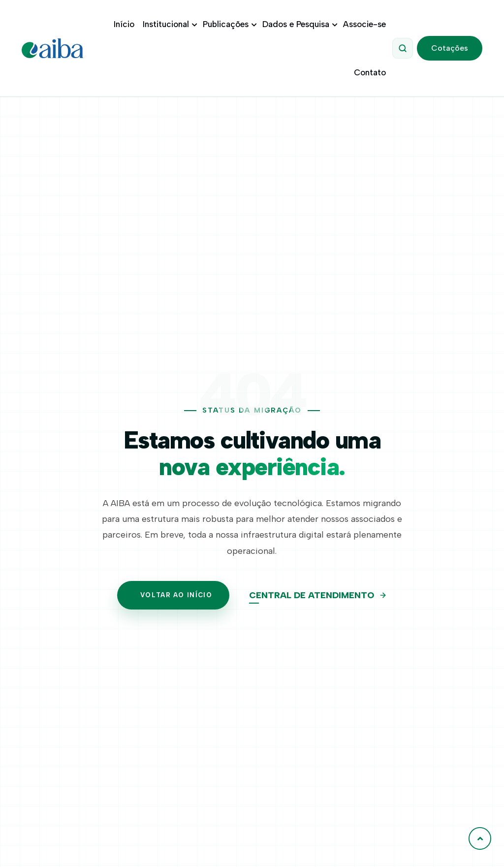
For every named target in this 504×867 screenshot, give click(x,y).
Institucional (171, 24)
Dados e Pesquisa (300, 24)
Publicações (230, 24)
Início (126, 24)
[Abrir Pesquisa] (405, 48)
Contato (372, 72)
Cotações (450, 48)
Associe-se (366, 24)
